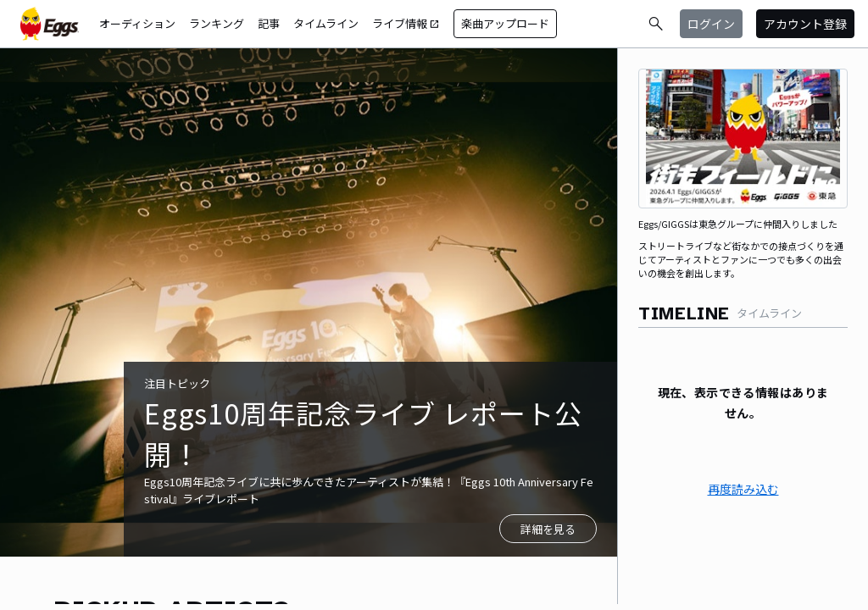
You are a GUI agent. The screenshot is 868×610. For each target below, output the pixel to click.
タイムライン (326, 23)
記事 (269, 23)
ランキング (217, 23)
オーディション (137, 23)
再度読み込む (743, 489)
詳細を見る (548, 529)
